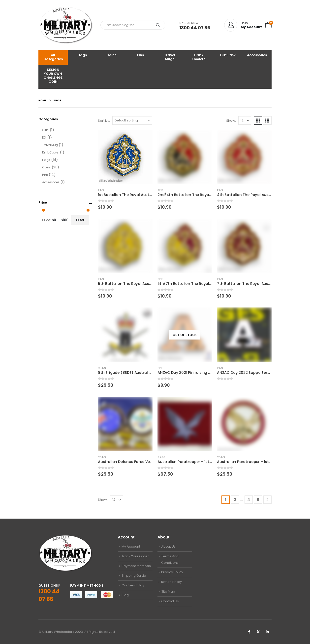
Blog (125, 595)
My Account (131, 547)
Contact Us (170, 601)
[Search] (158, 25)
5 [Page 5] (258, 500)
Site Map (168, 591)
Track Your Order (135, 556)
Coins (111, 55)
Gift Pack (228, 55)
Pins (140, 55)
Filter (80, 220)
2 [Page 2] (235, 500)
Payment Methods (136, 566)
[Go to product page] (125, 157)
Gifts (45, 130)
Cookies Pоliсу (133, 585)
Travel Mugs (170, 57)
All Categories (53, 57)
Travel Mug (50, 145)
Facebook (249, 632)
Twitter (258, 632)
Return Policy (171, 582)
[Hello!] (243, 25)
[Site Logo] (66, 25)
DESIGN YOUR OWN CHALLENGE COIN (53, 76)
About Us (168, 547)
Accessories (257, 55)
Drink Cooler (50, 152)
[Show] (245, 120)
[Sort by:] (132, 120)
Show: (231, 121)
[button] (258, 120)
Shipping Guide (134, 576)
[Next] (267, 500)
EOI (44, 137)
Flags (82, 55)
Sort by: (104, 121)
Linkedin (267, 632)
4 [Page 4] (249, 500)
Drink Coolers (199, 57)
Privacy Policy (172, 572)
